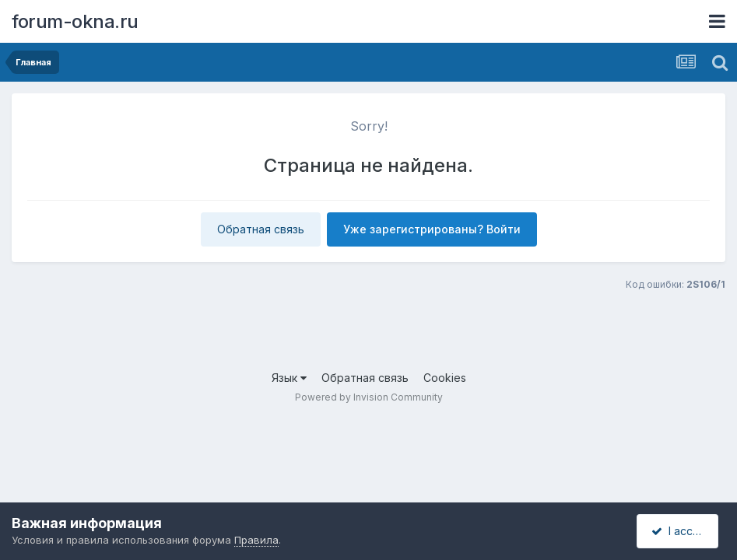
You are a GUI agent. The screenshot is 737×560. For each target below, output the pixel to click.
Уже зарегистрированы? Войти (432, 229)
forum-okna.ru (75, 21)
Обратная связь (261, 229)
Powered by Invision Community (369, 397)
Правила (256, 540)
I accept (680, 531)
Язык (289, 378)
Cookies (445, 378)
